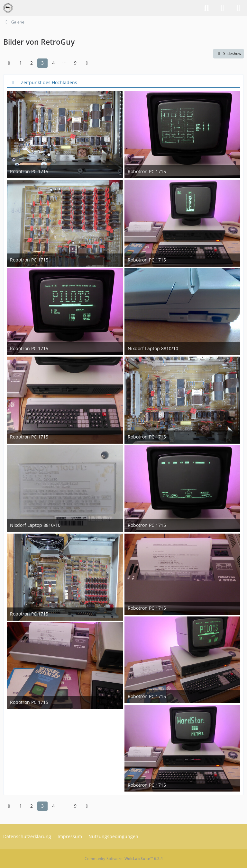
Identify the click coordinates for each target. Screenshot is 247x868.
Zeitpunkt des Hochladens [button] (49, 82)
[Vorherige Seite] (9, 63)
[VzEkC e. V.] (8, 8)
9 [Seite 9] (75, 63)
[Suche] (206, 8)
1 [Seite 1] (21, 63)
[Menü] (239, 8)
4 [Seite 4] (53, 63)
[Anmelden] (223, 8)
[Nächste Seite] (87, 63)
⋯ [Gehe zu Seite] (64, 63)
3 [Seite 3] (42, 63)
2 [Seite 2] (32, 63)
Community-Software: (124, 859)
